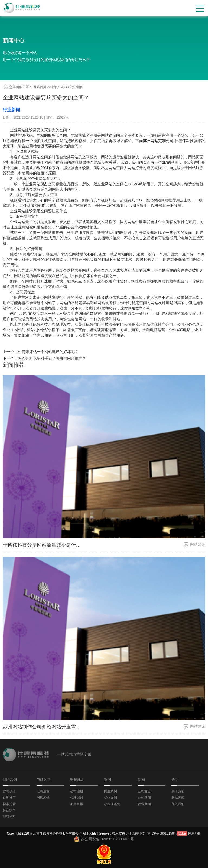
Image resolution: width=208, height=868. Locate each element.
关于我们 (178, 791)
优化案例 (110, 798)
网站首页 (40, 87)
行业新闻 (144, 804)
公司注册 (77, 791)
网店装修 (43, 798)
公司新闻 (144, 798)
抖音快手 (9, 810)
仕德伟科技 (136, 833)
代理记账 (77, 798)
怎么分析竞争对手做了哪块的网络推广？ (52, 358)
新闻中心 (14, 41)
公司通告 (144, 791)
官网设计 (9, 791)
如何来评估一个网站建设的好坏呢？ (48, 352)
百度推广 (9, 798)
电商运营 (43, 791)
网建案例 (110, 791)
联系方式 (178, 798)
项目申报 (77, 804)
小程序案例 (112, 804)
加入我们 (178, 804)
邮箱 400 (9, 816)
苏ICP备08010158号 (162, 833)
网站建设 (198, 544)
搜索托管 (9, 804)
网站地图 (195, 833)
